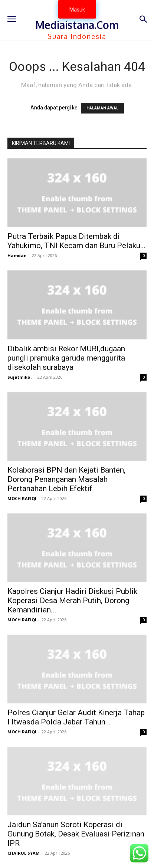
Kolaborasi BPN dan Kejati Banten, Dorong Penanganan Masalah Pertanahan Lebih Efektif (66, 479)
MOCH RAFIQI (22, 498)
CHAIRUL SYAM (24, 853)
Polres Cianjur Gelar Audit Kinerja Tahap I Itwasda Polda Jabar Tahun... (76, 717)
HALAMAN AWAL (102, 108)
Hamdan (17, 255)
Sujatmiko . (20, 377)
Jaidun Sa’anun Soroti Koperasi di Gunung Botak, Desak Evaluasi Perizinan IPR (76, 834)
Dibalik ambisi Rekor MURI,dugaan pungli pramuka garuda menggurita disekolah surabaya (66, 358)
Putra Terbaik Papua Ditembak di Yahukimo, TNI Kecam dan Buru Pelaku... (77, 241)
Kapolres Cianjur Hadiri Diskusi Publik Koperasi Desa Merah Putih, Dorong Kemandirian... (72, 601)
